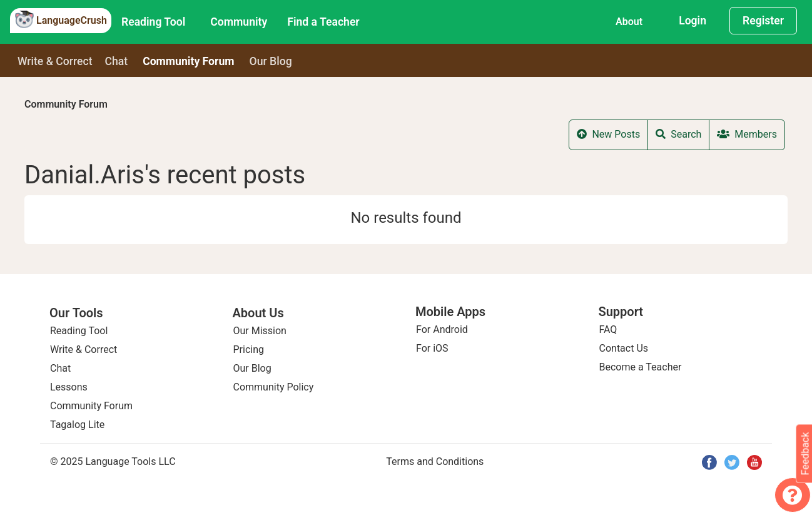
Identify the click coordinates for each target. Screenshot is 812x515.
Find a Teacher (323, 22)
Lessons (69, 387)
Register (763, 21)
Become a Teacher (641, 367)
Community (239, 22)
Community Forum (66, 104)
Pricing (249, 349)
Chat (117, 61)
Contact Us (624, 348)
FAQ (608, 329)
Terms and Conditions (435, 461)
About (629, 22)
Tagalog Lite (77, 425)
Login (693, 21)
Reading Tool (153, 22)
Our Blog (252, 368)
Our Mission (260, 331)
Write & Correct (55, 61)
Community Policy (274, 387)
